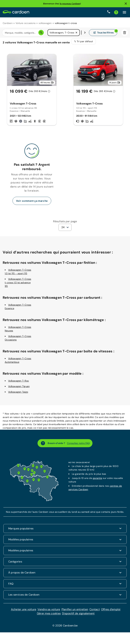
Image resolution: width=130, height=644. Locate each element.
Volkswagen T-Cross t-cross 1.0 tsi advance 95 (18, 285)
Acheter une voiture (24, 612)
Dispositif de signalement (78, 616)
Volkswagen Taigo (18, 394)
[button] (76, 33)
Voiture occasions (26, 23)
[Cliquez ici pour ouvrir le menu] (124, 12)
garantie (97, 480)
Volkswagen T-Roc (19, 383)
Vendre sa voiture (49, 612)
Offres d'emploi (111, 612)
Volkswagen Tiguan (19, 388)
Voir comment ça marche (32, 203)
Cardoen (8, 23)
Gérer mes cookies (49, 616)
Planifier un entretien (75, 612)
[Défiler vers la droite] (85, 33)
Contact (95, 612)
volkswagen (45, 23)
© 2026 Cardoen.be (65, 628)
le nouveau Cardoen (70, 4)
